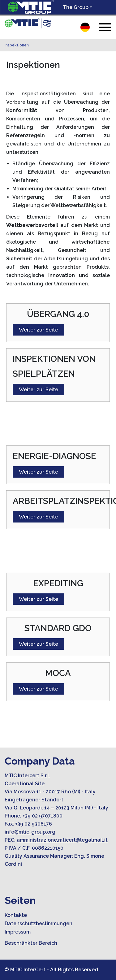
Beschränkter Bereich (31, 943)
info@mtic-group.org (30, 832)
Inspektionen (17, 45)
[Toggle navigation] (105, 27)
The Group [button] (76, 7)
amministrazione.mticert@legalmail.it (62, 840)
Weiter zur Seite (39, 330)
